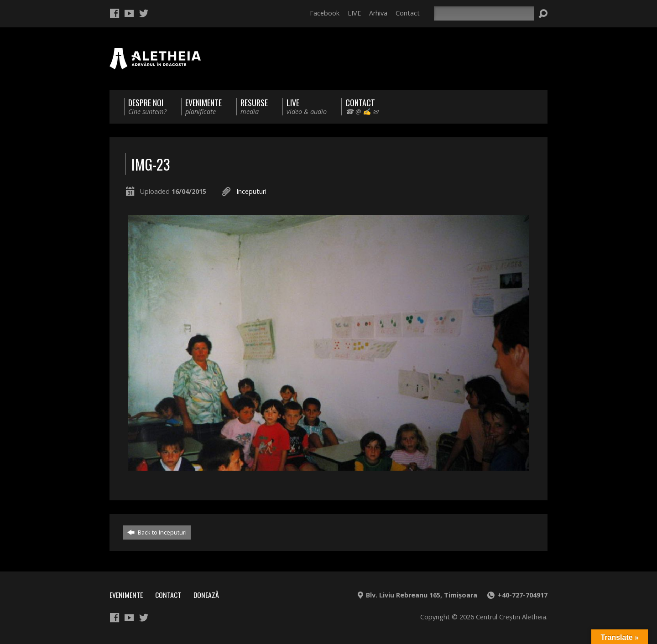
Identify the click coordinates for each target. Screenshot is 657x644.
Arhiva (378, 13)
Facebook (325, 13)
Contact (408, 13)
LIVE (354, 13)
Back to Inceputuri (157, 532)
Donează (206, 595)
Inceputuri (251, 191)
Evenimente (126, 595)
